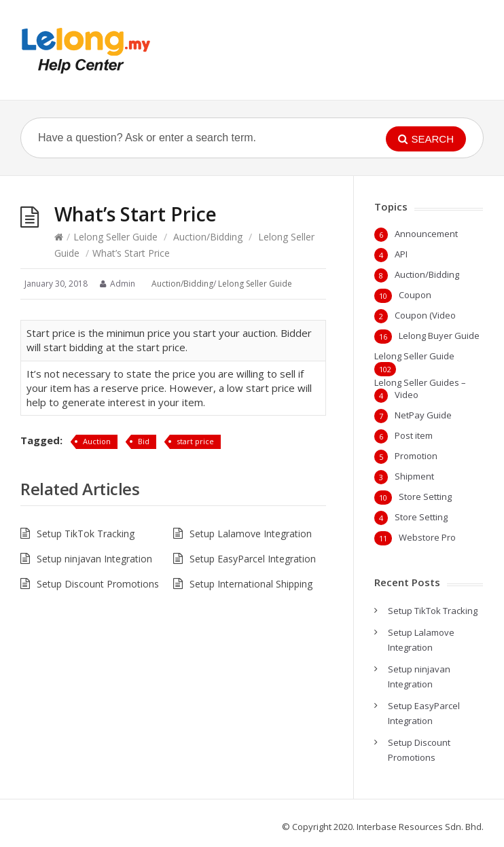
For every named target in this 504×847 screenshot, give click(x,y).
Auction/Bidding (208, 237)
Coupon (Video (425, 315)
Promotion (416, 456)
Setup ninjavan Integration (94, 559)
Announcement (426, 234)
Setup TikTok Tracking (86, 534)
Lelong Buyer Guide (439, 336)
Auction (97, 441)
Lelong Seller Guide (115, 237)
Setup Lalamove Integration (251, 534)
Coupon (415, 295)
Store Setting (425, 497)
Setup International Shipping (251, 584)
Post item (414, 435)
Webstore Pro (427, 537)
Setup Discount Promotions (98, 584)
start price (195, 441)
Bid (144, 441)
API (401, 254)
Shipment (414, 476)
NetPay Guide (423, 415)
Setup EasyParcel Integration (253, 559)
